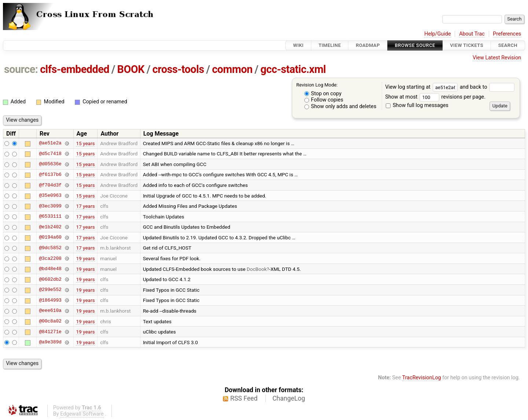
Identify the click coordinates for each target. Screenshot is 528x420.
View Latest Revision (497, 58)
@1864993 (50, 300)
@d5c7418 (50, 154)
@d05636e (50, 164)
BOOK (131, 69)
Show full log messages (417, 105)
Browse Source (415, 45)
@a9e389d (50, 342)
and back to (487, 87)
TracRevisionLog (422, 378)
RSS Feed (244, 398)
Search (508, 45)
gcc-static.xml (293, 69)
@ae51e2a (50, 143)
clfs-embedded (75, 69)
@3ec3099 (50, 206)
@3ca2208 (50, 258)
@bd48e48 (50, 269)
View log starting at (422, 87)
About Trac (472, 34)
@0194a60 (50, 237)
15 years (85, 143)
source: (21, 69)
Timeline (330, 45)
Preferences (507, 34)
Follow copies (324, 100)
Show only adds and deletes (340, 106)
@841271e (50, 332)
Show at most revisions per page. (435, 97)
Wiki (298, 45)
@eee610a (50, 311)
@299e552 (50, 290)
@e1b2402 (50, 227)
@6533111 (50, 217)
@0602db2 (50, 279)
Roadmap (368, 45)
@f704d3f (50, 185)
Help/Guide (437, 34)
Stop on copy (323, 94)
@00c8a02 (50, 321)
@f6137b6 (50, 174)
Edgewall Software (82, 414)
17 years (85, 206)
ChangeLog (289, 398)
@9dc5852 (50, 248)
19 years (85, 258)
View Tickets (467, 45)
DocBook (257, 269)
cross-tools (178, 69)
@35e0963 (50, 196)
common (232, 69)
